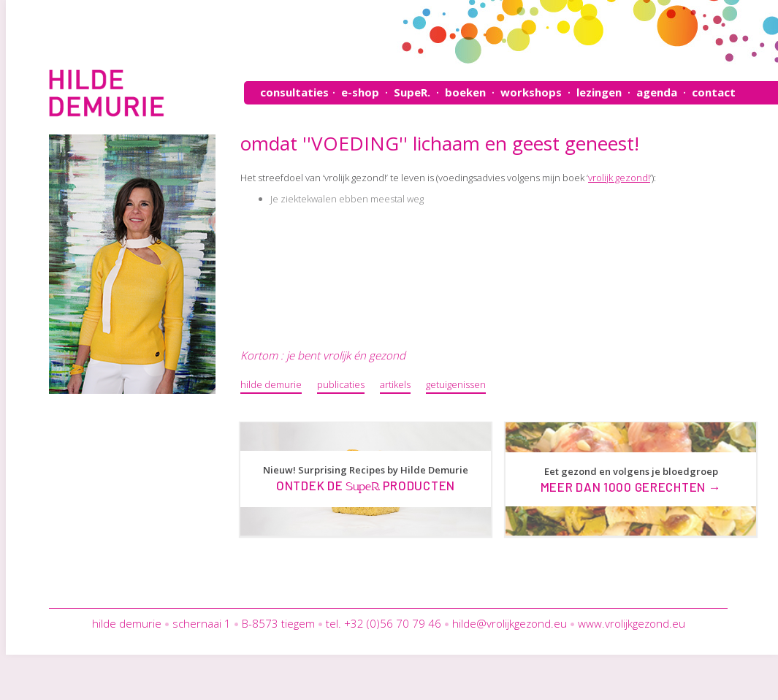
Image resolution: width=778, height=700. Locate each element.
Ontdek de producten (366, 485)
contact (714, 92)
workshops (531, 92)
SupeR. (412, 92)
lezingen (599, 92)
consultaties (294, 92)
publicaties (341, 384)
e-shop (360, 92)
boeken (465, 92)
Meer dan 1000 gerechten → (631, 487)
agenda (657, 92)
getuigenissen (456, 384)
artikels (395, 384)
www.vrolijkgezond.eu (632, 623)
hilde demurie (271, 384)
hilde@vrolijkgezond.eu (510, 623)
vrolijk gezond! (619, 178)
